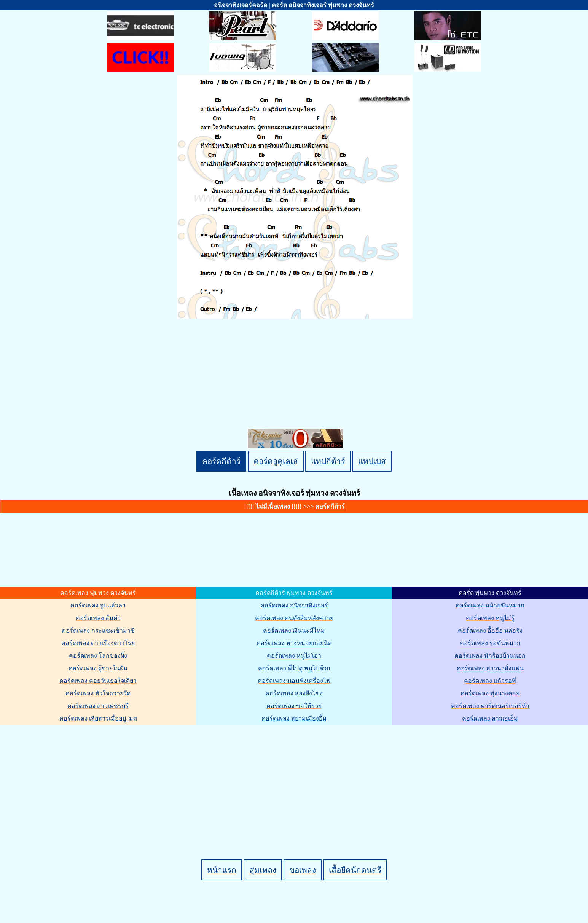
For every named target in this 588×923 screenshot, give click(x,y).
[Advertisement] (295, 779)
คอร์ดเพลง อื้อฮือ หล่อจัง (490, 630)
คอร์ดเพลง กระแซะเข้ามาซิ (98, 630)
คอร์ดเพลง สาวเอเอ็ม (490, 718)
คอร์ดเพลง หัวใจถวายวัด (98, 693)
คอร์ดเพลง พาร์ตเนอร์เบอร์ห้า (490, 706)
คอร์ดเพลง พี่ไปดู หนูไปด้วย (294, 668)
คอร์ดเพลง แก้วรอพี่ (490, 681)
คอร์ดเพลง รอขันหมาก (490, 643)
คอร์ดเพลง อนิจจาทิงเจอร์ (294, 605)
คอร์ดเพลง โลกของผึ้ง (98, 656)
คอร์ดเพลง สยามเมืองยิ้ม (294, 718)
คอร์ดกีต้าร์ (221, 461)
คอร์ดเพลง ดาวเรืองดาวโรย (98, 643)
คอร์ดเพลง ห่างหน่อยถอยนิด (294, 643)
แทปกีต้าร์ (328, 461)
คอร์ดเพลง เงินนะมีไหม (294, 630)
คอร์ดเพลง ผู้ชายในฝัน (98, 668)
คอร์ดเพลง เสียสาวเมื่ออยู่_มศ (98, 718)
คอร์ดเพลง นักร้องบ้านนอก (490, 656)
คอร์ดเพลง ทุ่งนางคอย (490, 693)
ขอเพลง (303, 870)
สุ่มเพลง (263, 870)
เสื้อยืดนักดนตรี (355, 870)
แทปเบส (372, 461)
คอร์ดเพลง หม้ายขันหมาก (490, 605)
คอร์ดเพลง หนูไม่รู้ (490, 618)
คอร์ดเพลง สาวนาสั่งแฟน (490, 668)
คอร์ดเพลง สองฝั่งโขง (294, 693)
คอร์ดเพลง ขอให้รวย (294, 706)
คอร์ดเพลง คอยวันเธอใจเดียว (98, 681)
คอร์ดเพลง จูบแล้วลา (98, 605)
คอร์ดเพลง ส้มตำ (98, 618)
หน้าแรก (222, 870)
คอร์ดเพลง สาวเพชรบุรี (98, 706)
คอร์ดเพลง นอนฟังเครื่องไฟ (294, 681)
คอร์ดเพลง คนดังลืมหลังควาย (294, 618)
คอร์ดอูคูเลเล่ (276, 461)
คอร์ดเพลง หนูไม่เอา (294, 656)
